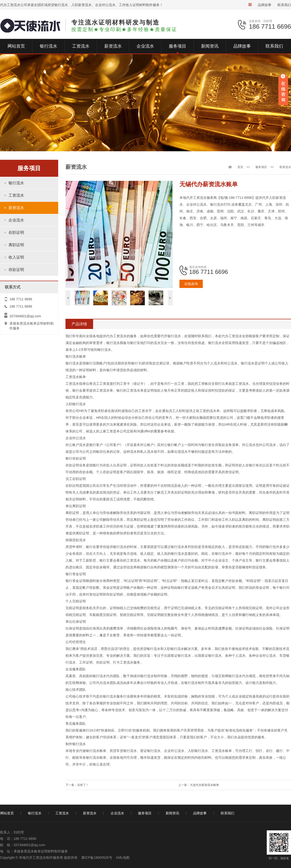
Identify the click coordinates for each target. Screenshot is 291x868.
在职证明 (16, 232)
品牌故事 (265, 5)
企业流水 (16, 220)
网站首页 (7, 813)
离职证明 (16, 245)
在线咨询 (191, 284)
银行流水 (16, 183)
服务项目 (261, 167)
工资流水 (16, 195)
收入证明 (16, 257)
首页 (240, 167)
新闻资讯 (172, 813)
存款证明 (16, 270)
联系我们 (284, 5)
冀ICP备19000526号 (97, 858)
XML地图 (123, 858)
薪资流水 (16, 208)
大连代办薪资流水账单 (204, 785)
